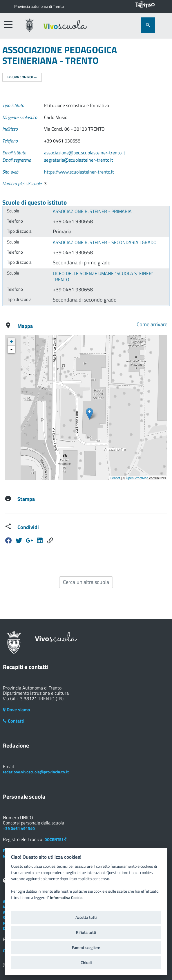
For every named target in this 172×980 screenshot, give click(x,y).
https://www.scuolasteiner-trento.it (79, 172)
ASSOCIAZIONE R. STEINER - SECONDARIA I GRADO (105, 242)
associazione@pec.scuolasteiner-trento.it (85, 153)
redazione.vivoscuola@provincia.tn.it (36, 772)
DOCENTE (55, 839)
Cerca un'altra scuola (86, 582)
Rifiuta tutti (86, 932)
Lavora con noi (22, 77)
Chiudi (86, 963)
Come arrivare (152, 324)
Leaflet (115, 478)
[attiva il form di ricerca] (148, 25)
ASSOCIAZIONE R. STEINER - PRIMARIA (92, 211)
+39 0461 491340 (19, 828)
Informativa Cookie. (67, 898)
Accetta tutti (86, 917)
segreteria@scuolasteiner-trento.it (79, 160)
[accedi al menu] (8, 24)
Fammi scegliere (86, 947)
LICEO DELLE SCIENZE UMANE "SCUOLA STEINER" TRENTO (103, 276)
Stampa (26, 499)
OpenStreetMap (137, 478)
